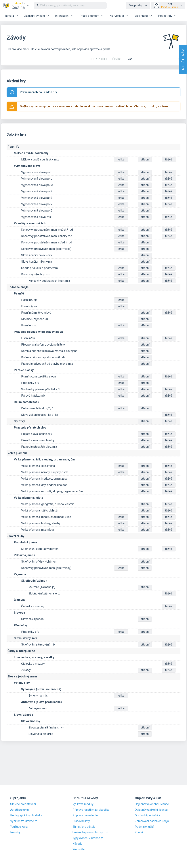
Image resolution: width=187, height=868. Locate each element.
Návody (77, 844)
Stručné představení (23, 804)
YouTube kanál (19, 827)
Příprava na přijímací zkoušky (91, 810)
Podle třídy (165, 16)
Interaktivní (62, 16)
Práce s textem (89, 16)
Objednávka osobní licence (152, 804)
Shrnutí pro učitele (84, 827)
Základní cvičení (35, 16)
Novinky (15, 832)
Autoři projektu (19, 810)
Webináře (79, 849)
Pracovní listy (81, 821)
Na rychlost (117, 16)
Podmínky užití (144, 827)
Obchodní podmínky (147, 815)
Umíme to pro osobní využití (90, 832)
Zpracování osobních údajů (152, 821)
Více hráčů (141, 16)
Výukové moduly (83, 804)
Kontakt (140, 832)
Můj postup (136, 5)
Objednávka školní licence (151, 810)
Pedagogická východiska (26, 815)
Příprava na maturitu (85, 815)
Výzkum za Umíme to (24, 821)
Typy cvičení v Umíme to (88, 838)
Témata (9, 16)
